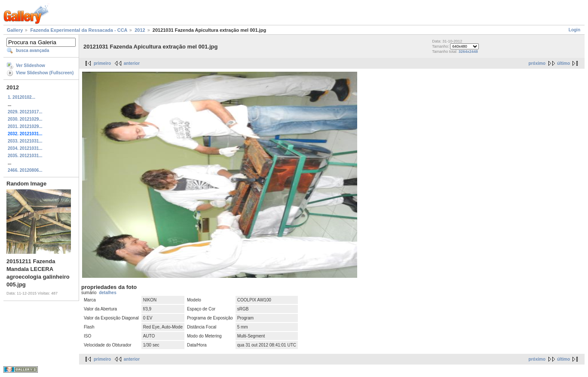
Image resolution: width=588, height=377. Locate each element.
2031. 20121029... (25, 126)
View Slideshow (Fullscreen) (45, 73)
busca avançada (32, 50)
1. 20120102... (21, 97)
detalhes (108, 293)
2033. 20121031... (25, 141)
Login (574, 30)
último (563, 63)
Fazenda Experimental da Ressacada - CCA (79, 30)
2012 (140, 30)
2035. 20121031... (25, 156)
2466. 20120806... (25, 170)
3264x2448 (468, 52)
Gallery (15, 30)
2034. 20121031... (25, 148)
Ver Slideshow (31, 65)
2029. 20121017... (25, 112)
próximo (537, 63)
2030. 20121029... (25, 119)
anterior (132, 63)
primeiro (102, 63)
